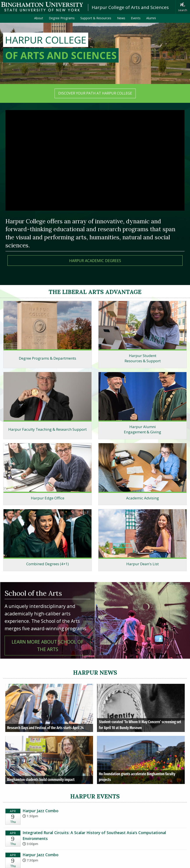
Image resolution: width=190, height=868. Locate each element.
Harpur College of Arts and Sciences (130, 7)
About (39, 18)
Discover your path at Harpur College (95, 93)
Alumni (151, 18)
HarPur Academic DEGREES (95, 261)
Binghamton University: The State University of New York (42, 7)
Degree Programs (62, 18)
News (121, 18)
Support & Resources (96, 18)
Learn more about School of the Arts (47, 645)
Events (136, 18)
